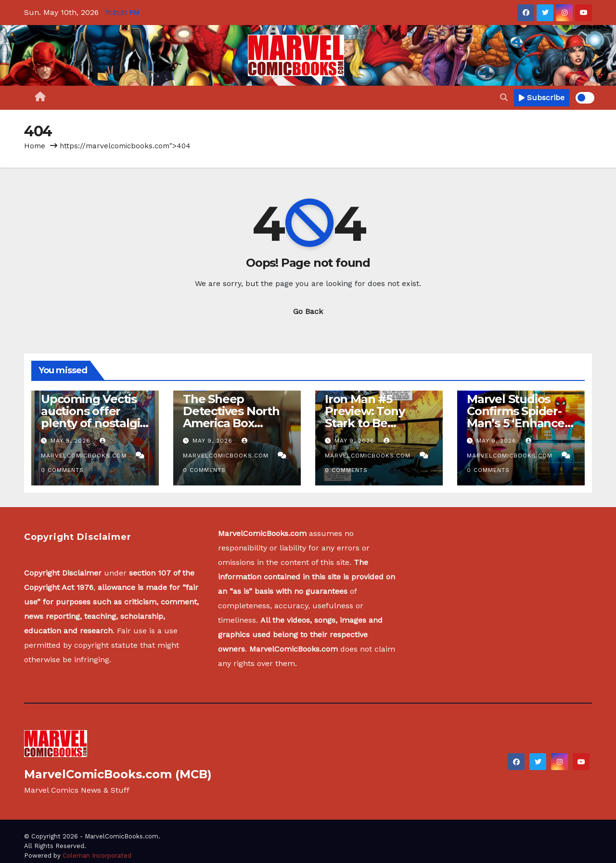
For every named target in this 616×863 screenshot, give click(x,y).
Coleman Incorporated (97, 856)
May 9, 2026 (72, 441)
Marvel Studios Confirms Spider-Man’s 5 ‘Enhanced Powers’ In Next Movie (520, 423)
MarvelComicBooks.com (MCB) (118, 774)
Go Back (308, 311)
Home (35, 146)
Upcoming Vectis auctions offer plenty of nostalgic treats (93, 417)
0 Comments (62, 470)
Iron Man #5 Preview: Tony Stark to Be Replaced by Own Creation (375, 423)
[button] (504, 98)
